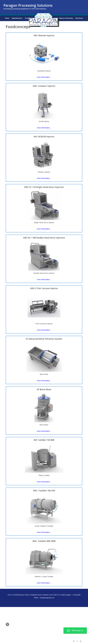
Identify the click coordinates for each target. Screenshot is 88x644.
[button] (7, 624)
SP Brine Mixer (44, 389)
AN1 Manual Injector (44, 35)
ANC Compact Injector (44, 86)
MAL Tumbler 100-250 (44, 491)
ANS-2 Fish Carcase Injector (44, 288)
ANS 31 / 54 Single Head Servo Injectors (44, 187)
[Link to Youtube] (81, 641)
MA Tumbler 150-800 (44, 440)
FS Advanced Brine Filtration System (44, 339)
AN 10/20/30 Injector (44, 137)
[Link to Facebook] (77, 641)
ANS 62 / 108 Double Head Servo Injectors (44, 238)
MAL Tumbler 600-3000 (44, 541)
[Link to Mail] (74, 641)
